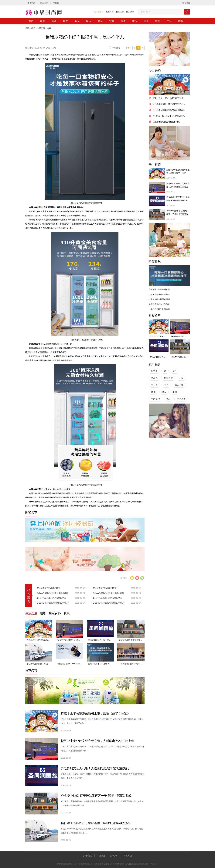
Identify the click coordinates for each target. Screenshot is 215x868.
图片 (181, 21)
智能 (112, 21)
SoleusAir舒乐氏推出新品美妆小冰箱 (53, 593)
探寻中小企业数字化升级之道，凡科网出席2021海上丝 (70, 640)
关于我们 (88, 856)
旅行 (135, 21)
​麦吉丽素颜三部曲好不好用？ (49, 588)
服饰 (66, 21)
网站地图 (186, 3)
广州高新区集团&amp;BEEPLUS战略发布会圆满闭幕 (132, 664)
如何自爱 (168, 378)
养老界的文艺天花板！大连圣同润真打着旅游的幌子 (101, 640)
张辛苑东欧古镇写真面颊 (159, 299)
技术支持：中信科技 (149, 864)
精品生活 (120, 12)
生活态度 (41, 28)
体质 (153, 392)
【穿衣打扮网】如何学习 (159, 309)
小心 (166, 385)
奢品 (77, 21)
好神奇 (154, 371)
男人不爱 (179, 385)
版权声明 (127, 856)
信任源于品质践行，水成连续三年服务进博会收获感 (39, 664)
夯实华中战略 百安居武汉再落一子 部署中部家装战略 (132, 640)
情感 (158, 21)
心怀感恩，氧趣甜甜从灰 (159, 289)
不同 (175, 392)
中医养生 (181, 399)
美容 (54, 21)
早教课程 (155, 399)
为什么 (154, 385)
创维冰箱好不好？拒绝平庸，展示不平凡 (101, 664)
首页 (31, 21)
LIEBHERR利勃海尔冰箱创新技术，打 (53, 603)
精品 (100, 21)
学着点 (154, 378)
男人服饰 (130, 12)
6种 (174, 371)
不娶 (181, 378)
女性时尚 (110, 12)
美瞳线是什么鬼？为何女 (159, 304)
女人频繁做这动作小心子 (159, 294)
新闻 (43, 21)
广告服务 (101, 856)
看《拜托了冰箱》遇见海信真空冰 (51, 598)
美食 (146, 21)
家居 (123, 21)
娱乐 (89, 21)
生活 (169, 21)
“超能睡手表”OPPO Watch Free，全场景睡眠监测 (70, 664)
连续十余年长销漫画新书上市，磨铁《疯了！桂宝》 (39, 640)
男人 (164, 392)
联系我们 (114, 856)
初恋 (168, 399)
